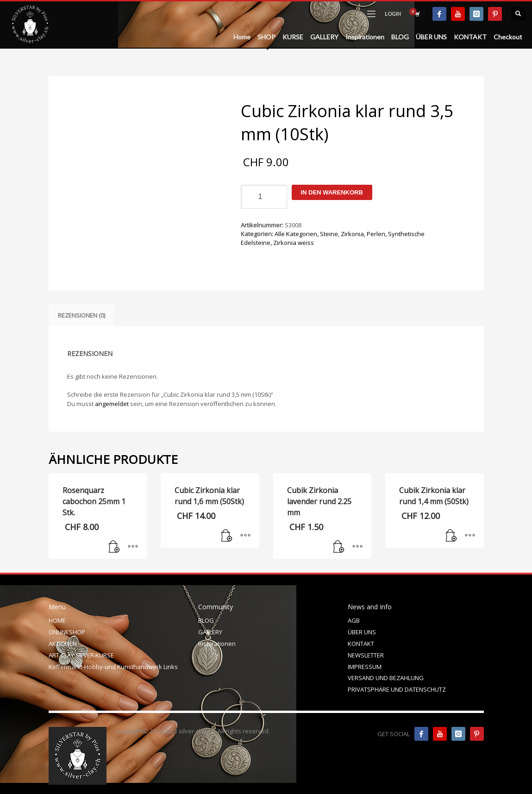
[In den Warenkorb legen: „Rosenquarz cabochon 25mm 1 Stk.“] (114, 547)
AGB (354, 620)
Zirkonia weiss (294, 243)
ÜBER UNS (362, 632)
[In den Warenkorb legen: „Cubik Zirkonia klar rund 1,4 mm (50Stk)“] (451, 536)
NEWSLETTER (366, 655)
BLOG (206, 620)
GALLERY (210, 632)
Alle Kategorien (296, 234)
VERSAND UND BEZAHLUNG (386, 678)
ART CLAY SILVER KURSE (81, 655)
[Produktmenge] (264, 197)
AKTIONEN (63, 644)
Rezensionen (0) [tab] (81, 315)
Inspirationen (217, 644)
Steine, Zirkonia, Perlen (353, 234)
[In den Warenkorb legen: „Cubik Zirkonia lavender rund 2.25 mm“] (339, 547)
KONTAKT (361, 644)
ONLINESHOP (67, 632)
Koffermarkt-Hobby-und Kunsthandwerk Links (113, 667)
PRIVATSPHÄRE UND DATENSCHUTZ (397, 689)
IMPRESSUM (365, 667)
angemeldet (112, 404)
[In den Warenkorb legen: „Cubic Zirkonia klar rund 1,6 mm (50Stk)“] (227, 536)
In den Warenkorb (332, 192)
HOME (57, 620)
